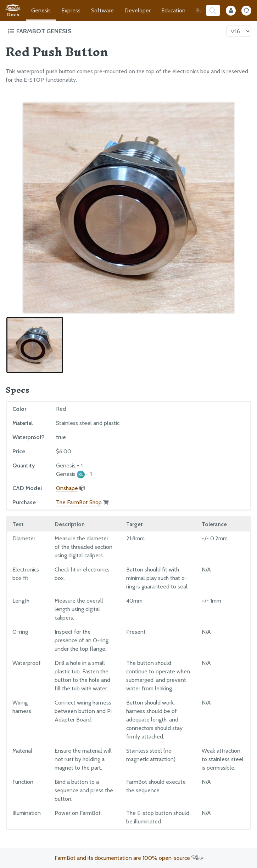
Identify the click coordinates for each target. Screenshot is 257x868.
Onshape (67, 488)
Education (173, 10)
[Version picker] (239, 31)
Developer (138, 10)
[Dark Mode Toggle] (246, 11)
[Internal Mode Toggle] (231, 11)
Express (71, 10)
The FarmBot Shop (79, 502)
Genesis (41, 10)
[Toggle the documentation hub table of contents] (115, 31)
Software (102, 10)
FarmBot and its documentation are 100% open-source (129, 858)
